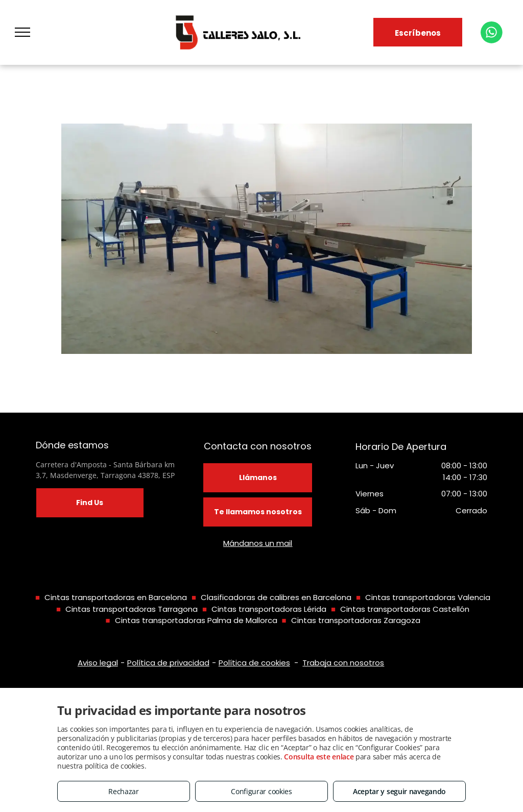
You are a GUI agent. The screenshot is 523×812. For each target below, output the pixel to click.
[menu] (22, 32)
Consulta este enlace (319, 757)
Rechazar (124, 791)
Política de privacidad (168, 663)
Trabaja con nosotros (343, 663)
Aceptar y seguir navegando (399, 791)
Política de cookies (254, 663)
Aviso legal (98, 663)
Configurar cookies (261, 791)
